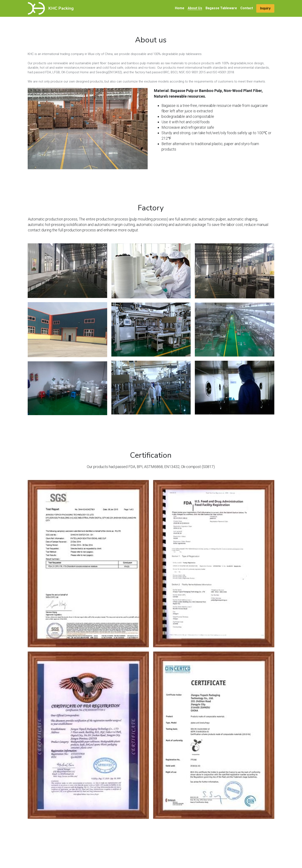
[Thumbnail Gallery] (67, 271)
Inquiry (265, 8)
